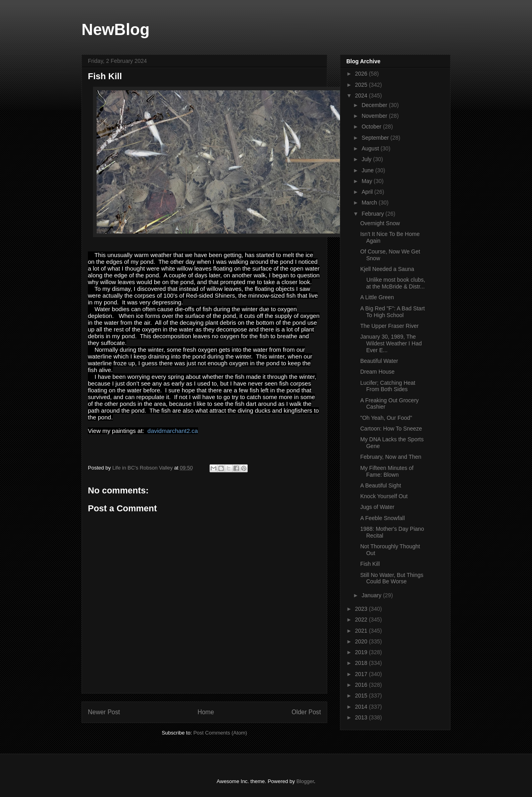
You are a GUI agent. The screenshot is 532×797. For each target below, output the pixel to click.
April (368, 192)
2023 (362, 609)
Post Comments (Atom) (220, 733)
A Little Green (377, 297)
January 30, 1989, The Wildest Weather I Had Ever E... (391, 343)
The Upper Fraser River (389, 326)
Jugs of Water (377, 507)
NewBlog (116, 29)
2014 (362, 707)
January (372, 595)
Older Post (306, 712)
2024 (362, 95)
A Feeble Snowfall (382, 518)
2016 (362, 685)
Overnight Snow (380, 223)
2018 (362, 663)
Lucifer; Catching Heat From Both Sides (388, 386)
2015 (362, 696)
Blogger (305, 781)
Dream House (377, 372)
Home (206, 712)
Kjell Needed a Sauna (387, 269)
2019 (362, 652)
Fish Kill (370, 564)
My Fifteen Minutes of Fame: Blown (387, 471)
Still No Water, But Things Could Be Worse (392, 578)
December (375, 105)
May (367, 181)
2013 (362, 717)
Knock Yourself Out (384, 496)
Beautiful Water (379, 361)
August (371, 148)
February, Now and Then (391, 457)
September (376, 138)
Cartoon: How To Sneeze (391, 429)
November (375, 116)
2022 (362, 620)
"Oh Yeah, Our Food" (386, 418)
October (372, 127)
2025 (362, 85)
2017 (362, 674)
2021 (362, 631)
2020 (362, 641)
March (370, 203)
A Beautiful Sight (381, 485)
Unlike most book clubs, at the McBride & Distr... (393, 283)
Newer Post (104, 712)
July (367, 159)
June (368, 170)
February (373, 214)
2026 (362, 74)
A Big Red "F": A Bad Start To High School (392, 312)
